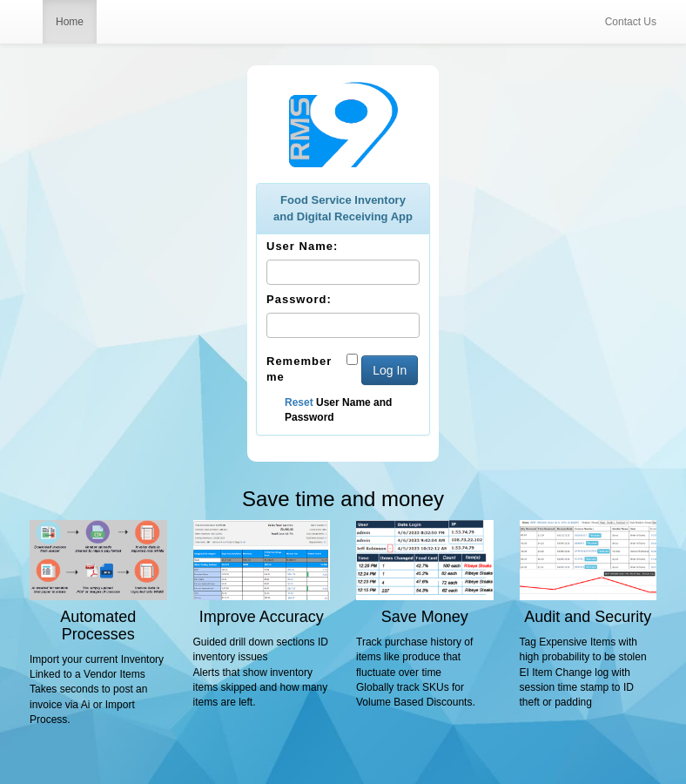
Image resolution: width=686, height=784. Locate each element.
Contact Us (631, 22)
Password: (299, 299)
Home (70, 22)
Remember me (299, 369)
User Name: (302, 246)
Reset (299, 402)
